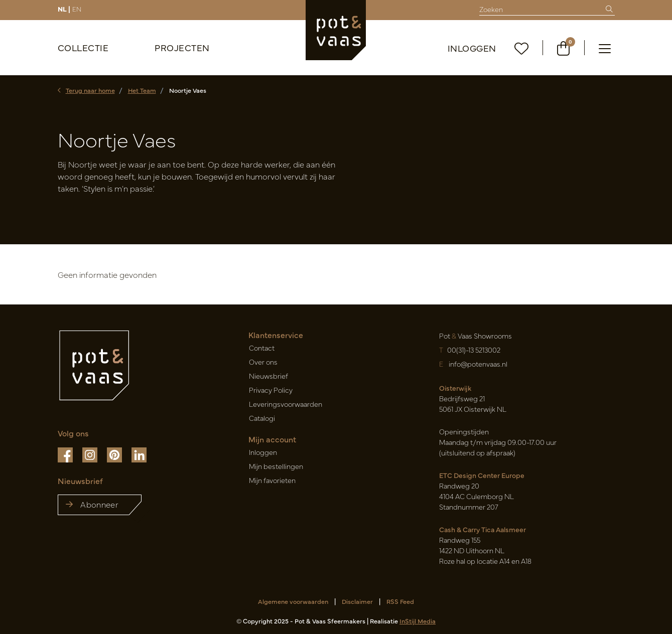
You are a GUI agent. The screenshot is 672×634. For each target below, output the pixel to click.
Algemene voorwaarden (293, 601)
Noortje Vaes (188, 90)
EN (77, 9)
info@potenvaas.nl (477, 364)
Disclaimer (357, 601)
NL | (64, 9)
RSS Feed (400, 601)
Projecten (182, 47)
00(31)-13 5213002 (474, 350)
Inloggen (472, 48)
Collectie (83, 47)
